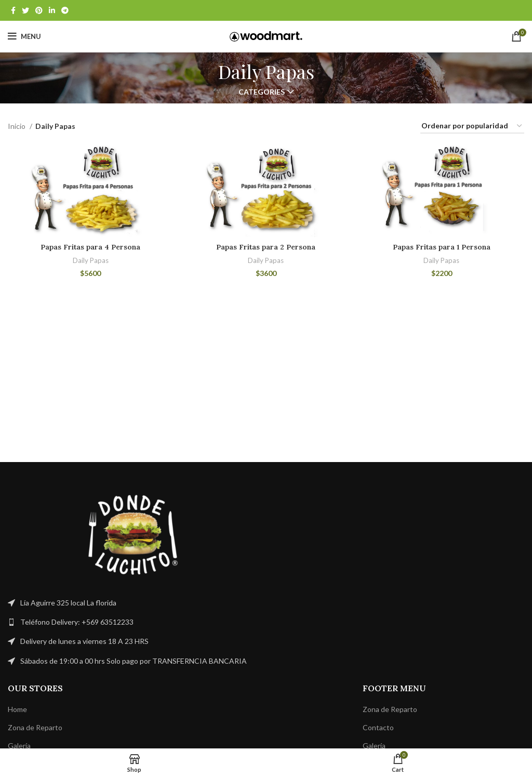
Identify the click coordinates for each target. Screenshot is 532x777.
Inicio (17, 126)
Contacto (378, 727)
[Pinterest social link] (39, 10)
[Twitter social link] (25, 10)
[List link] (133, 622)
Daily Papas (91, 260)
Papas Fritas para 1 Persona (442, 247)
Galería (19, 746)
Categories (262, 92)
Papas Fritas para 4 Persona (91, 247)
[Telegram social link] (65, 10)
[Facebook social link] (13, 10)
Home (17, 709)
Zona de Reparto (35, 727)
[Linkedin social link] (52, 10)
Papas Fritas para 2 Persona (266, 247)
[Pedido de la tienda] (472, 127)
